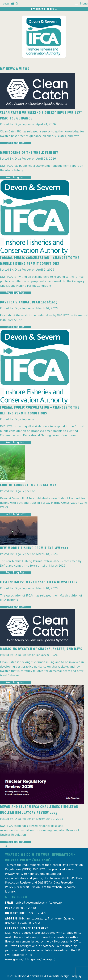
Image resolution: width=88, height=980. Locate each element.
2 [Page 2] (3, 846)
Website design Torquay (65, 976)
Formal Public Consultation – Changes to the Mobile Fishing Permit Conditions (40, 260)
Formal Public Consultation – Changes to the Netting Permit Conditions (40, 410)
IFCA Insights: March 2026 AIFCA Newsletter (39, 582)
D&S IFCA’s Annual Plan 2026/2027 (29, 302)
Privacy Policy (14, 874)
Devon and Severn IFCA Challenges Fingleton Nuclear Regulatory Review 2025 (39, 809)
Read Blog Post (16, 143)
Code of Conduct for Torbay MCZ (28, 485)
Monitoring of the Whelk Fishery (29, 152)
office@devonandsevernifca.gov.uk (39, 903)
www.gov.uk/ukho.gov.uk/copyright (30, 960)
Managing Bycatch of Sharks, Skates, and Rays (41, 649)
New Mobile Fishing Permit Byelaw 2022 (34, 548)
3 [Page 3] (6, 846)
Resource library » (44, 9)
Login (6, 3)
